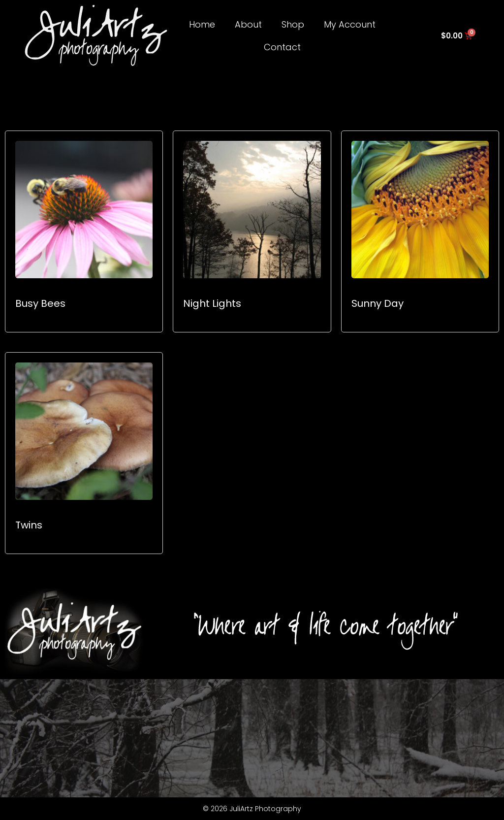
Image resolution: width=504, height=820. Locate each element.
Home (202, 24)
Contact (282, 47)
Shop (293, 24)
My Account (350, 24)
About (248, 24)
